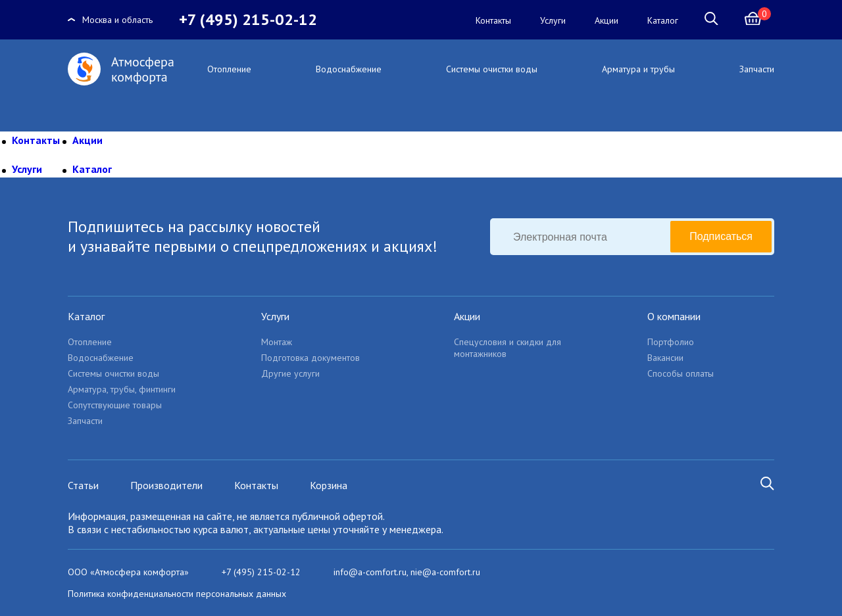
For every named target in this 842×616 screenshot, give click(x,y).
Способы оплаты (681, 373)
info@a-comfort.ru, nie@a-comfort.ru (407, 572)
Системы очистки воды (492, 69)
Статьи (83, 485)
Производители (166, 485)
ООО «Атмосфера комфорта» (128, 572)
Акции (607, 20)
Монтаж (277, 342)
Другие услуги (290, 373)
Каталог (663, 20)
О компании (674, 316)
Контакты (493, 20)
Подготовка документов (310, 358)
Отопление (229, 69)
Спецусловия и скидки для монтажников (508, 348)
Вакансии (665, 358)
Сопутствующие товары (115, 405)
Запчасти (757, 69)
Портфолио (671, 342)
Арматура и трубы (638, 69)
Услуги (553, 20)
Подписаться (721, 236)
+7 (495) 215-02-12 (248, 20)
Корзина (329, 485)
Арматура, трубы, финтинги (122, 389)
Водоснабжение (349, 69)
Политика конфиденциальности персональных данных (177, 594)
